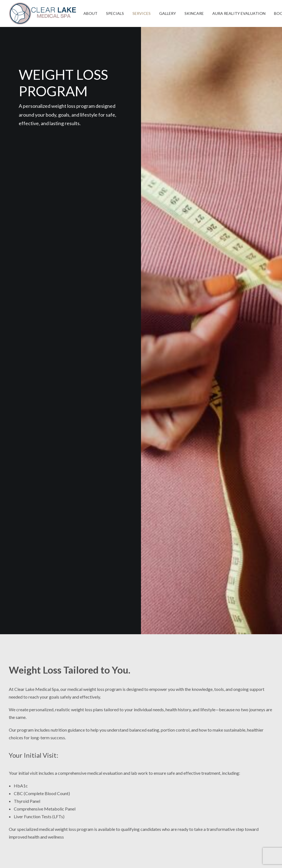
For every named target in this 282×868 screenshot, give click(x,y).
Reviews (221, 749)
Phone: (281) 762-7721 (99, 777)
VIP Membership (228, 759)
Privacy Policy (227, 800)
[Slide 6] (220, 478)
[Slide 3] (211, 478)
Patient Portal (227, 770)
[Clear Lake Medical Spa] (42, 13)
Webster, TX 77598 (96, 765)
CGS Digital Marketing (132, 857)
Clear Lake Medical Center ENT (241, 790)
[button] (12, 732)
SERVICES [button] (142, 13)
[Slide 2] (208, 478)
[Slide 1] (204, 478)
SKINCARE (194, 13)
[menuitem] (90, 13)
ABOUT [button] (90, 13)
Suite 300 (86, 757)
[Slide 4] (214, 478)
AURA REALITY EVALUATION (239, 13)
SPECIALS (115, 13)
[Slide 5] (217, 478)
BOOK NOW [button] (141, 615)
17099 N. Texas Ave (96, 749)
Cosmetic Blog (228, 780)
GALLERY (168, 13)
